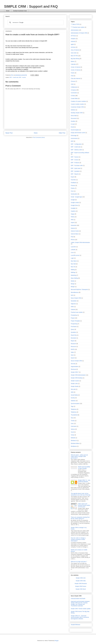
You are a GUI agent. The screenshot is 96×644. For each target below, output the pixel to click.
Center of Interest (76, 67)
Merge (73, 284)
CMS (72, 84)
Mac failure (74, 261)
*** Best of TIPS (75, 24)
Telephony (74, 412)
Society (73, 398)
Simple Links (74, 384)
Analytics (73, 39)
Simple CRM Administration (78, 375)
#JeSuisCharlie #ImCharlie (78, 599)
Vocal (72, 432)
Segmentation (75, 366)
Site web (73, 389)
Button (73, 61)
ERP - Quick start (76, 168)
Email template (75, 130)
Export (73, 177)
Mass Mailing (74, 278)
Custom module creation (77, 104)
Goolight (73, 208)
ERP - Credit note (14, 77)
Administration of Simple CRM (79, 33)
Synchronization (75, 404)
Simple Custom (75, 381)
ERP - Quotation (75, 171)
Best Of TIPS (74, 56)
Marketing (73, 275)
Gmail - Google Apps (76, 197)
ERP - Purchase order (77, 165)
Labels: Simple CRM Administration (80, 242)
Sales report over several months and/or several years (84, 505)
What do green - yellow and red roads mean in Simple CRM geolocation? (79, 456)
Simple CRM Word (81, 589)
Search (73, 358)
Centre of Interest (76, 70)
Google (73, 200)
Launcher (73, 247)
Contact (73, 96)
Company (73, 90)
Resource (73, 347)
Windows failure (75, 443)
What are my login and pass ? (79, 562)
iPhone (73, 240)
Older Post (62, 133)
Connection (74, 93)
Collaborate (74, 87)
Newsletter (74, 301)
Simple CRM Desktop (77, 378)
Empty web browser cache (78, 133)
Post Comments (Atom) (39, 137)
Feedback (73, 183)
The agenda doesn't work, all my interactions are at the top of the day (81, 494)
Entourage (74, 135)
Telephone (74, 409)
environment (74, 138)
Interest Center (75, 231)
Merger (73, 287)
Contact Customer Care (20, 11)
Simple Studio (75, 386)
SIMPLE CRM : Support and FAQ (31, 6)
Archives (73, 47)
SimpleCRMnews (75, 625)
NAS (72, 295)
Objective (73, 304)
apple (72, 44)
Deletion (73, 110)
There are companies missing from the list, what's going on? (80, 518)
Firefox (73, 188)
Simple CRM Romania (81, 584)
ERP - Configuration (76, 144)
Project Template (75, 321)
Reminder (73, 338)
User (72, 424)
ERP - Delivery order (76, 150)
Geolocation (74, 194)
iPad (72, 237)
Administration (75, 30)
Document (74, 118)
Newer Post (9, 133)
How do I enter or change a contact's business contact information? (78, 539)
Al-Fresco (73, 36)
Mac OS (73, 267)
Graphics (73, 211)
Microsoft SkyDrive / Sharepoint (79, 289)
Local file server (75, 255)
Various (73, 429)
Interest (73, 228)
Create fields (74, 98)
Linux (72, 252)
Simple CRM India (81, 581)
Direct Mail (74, 116)
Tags (72, 406)
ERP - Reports (75, 174)
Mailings (73, 272)
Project (73, 318)
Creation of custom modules (78, 101)
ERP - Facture (75, 157)
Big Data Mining (75, 59)
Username (74, 426)
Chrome (73, 81)
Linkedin (73, 250)
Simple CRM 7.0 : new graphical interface (84, 481)
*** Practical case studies (78, 27)
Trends (73, 421)
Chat (72, 76)
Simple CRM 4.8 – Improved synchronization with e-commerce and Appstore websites (80, 617)
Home (8, 11)
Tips (72, 418)
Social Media (74, 395)
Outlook (73, 309)
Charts (73, 73)
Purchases (74, 327)
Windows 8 (74, 441)
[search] (35, 23)
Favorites (73, 180)
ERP (72, 141)
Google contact (75, 202)
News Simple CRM (76, 298)
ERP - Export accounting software (80, 153)
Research (73, 344)
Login (72, 258)
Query (72, 329)
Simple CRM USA (81, 578)
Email (72, 127)
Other (72, 307)
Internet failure (75, 234)
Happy (73, 214)
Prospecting (74, 324)
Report (73, 341)
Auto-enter (74, 53)
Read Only (74, 335)
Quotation (73, 332)
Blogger (57, 641)
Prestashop (74, 315)
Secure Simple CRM (76, 361)
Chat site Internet (75, 78)
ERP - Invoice (22, 77)
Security (73, 364)
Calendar (73, 64)
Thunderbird (74, 415)
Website (73, 438)
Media (72, 281)
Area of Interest (75, 50)
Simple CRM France (81, 586)
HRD (72, 220)
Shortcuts (73, 369)
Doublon (73, 121)
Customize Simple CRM (77, 107)
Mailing (73, 270)
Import (73, 222)
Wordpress (74, 446)
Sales (72, 352)
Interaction (74, 225)
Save (72, 355)
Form (72, 191)
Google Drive (74, 205)
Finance (73, 185)
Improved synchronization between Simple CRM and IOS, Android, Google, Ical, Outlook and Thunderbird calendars (80, 604)
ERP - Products (75, 163)
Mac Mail (73, 264)
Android (73, 41)
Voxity (72, 435)
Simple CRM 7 (75, 372)
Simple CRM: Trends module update (81, 609)
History (73, 217)
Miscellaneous (75, 292)
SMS (72, 392)
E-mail (73, 124)
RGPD (73, 349)
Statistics (73, 401)
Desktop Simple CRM (77, 113)
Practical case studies (77, 312)
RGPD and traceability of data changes (84, 468)
